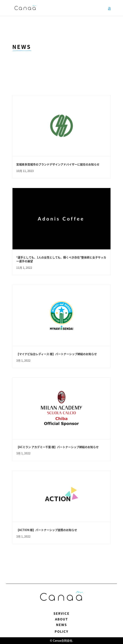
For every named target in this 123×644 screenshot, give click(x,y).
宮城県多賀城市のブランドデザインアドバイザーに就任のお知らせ (58, 164)
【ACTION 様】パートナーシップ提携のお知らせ (47, 530)
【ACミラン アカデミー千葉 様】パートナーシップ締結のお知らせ (57, 447)
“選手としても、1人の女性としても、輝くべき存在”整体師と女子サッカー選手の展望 (61, 259)
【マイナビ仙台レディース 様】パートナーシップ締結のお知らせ (57, 354)
